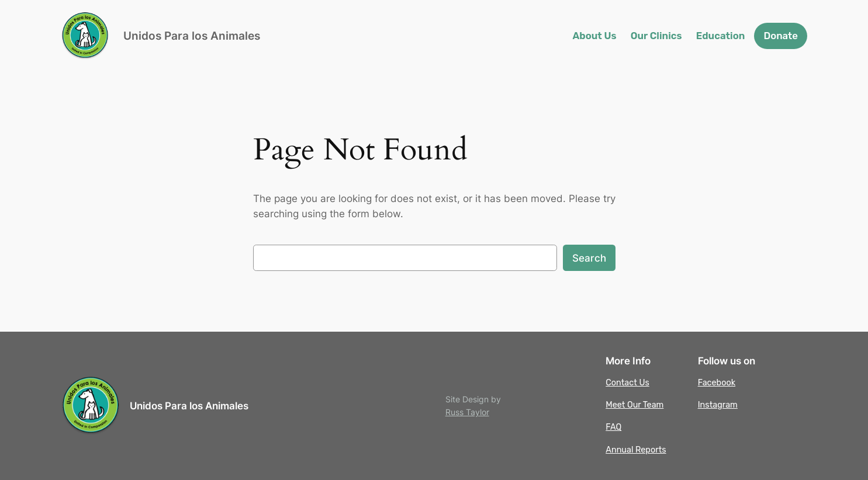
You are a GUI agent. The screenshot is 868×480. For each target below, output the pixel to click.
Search (589, 258)
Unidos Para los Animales (192, 36)
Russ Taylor (467, 412)
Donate (781, 36)
